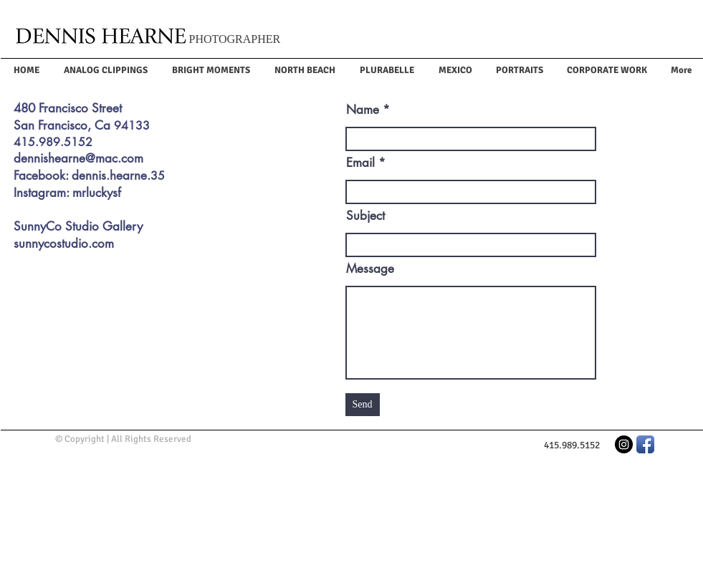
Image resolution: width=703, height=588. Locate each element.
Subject (365, 216)
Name (363, 110)
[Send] (363, 405)
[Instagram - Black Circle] (624, 444)
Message (370, 269)
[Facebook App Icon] (645, 444)
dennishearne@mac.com (78, 158)
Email (360, 163)
